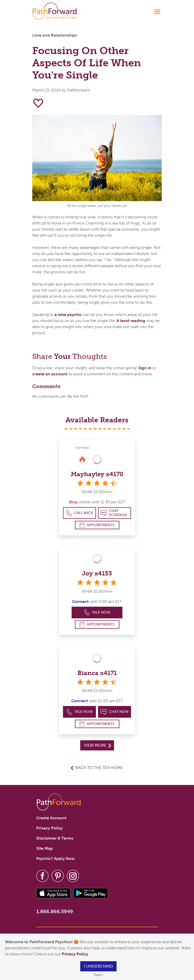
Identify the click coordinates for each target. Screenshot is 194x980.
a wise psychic (68, 315)
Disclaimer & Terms (55, 838)
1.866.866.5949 (55, 911)
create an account (50, 374)
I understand (98, 966)
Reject (98, 975)
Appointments (97, 525)
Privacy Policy (75, 954)
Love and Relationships (54, 35)
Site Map (45, 848)
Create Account (51, 818)
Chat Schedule (114, 513)
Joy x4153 (97, 573)
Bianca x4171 (97, 673)
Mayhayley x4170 (97, 474)
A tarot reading (131, 321)
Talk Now (97, 612)
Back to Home (99, 768)
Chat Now (115, 712)
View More (97, 745)
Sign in (145, 368)
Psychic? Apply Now (55, 858)
